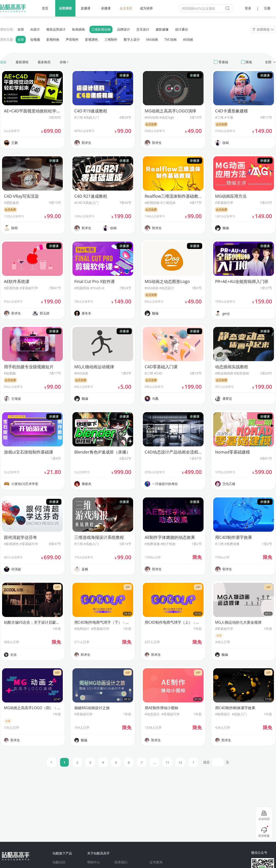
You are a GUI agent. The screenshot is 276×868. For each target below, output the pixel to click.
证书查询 (156, 862)
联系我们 (121, 862)
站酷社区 (59, 862)
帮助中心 (94, 862)
